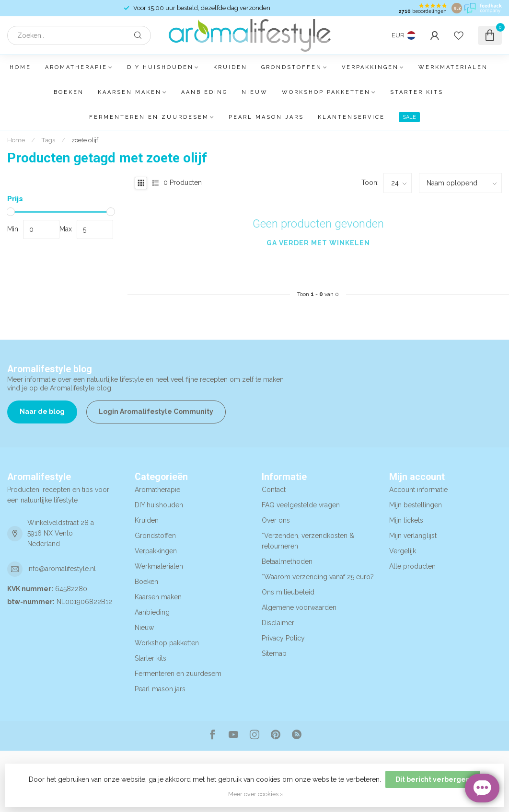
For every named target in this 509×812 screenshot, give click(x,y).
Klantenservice (351, 117)
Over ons (276, 520)
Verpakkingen (370, 67)
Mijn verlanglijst (413, 536)
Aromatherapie (76, 67)
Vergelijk (403, 551)
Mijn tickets (406, 520)
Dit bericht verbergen (433, 779)
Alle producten (412, 566)
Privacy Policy (283, 638)
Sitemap (274, 653)
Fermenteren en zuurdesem (149, 117)
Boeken (69, 92)
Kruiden (230, 67)
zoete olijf (85, 140)
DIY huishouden (160, 67)
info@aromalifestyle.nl (62, 569)
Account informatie (418, 490)
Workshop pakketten (326, 92)
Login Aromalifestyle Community (156, 412)
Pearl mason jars (266, 117)
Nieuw (255, 92)
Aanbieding (204, 92)
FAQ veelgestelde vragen (301, 505)
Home (20, 67)
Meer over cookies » (256, 794)
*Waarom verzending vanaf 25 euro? (318, 577)
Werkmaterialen (453, 67)
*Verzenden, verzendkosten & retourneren (308, 541)
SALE (409, 117)
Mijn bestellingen (416, 505)
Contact (274, 490)
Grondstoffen (292, 67)
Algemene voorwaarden (299, 607)
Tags (48, 140)
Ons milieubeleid (288, 592)
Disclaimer (278, 623)
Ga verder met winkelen (318, 243)
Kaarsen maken (130, 92)
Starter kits (417, 92)
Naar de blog (42, 412)
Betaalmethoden (287, 561)
